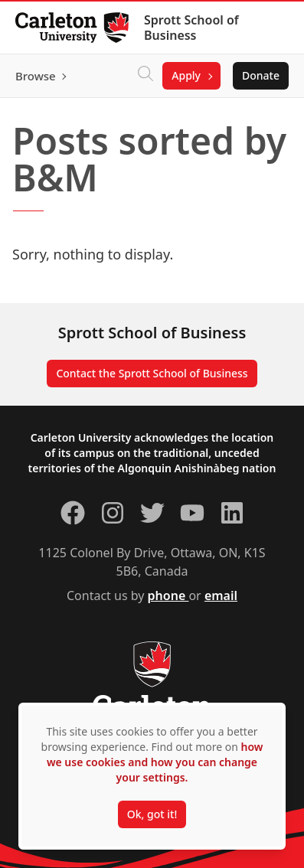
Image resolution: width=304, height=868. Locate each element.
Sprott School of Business (191, 28)
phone (168, 596)
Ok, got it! (152, 814)
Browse (36, 76)
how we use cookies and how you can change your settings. (155, 762)
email (221, 596)
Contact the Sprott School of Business (152, 373)
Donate (261, 75)
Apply (186, 75)
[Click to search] (145, 76)
